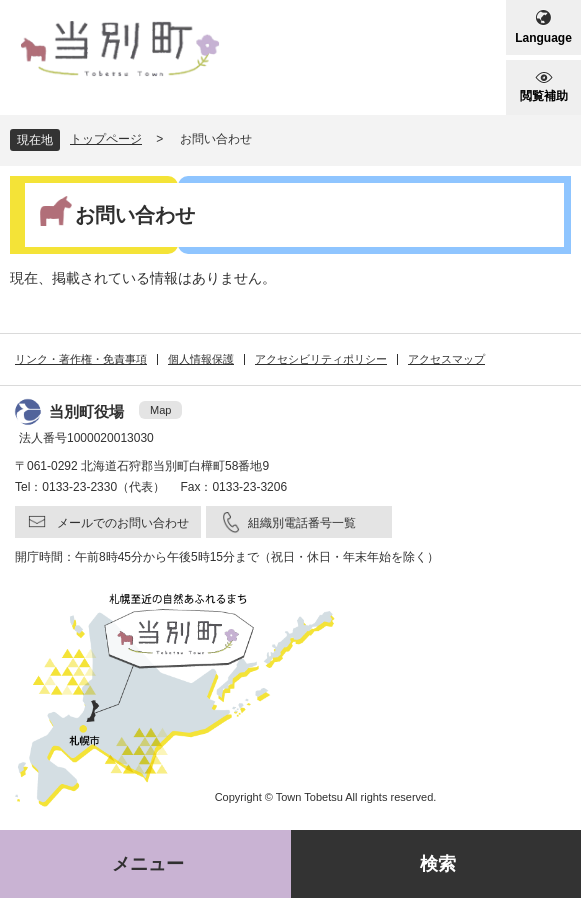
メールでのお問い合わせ (123, 523)
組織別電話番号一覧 (302, 523)
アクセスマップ (446, 359)
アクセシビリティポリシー (321, 359)
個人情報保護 (201, 359)
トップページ (106, 139)
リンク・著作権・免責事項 (81, 359)
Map (160, 410)
